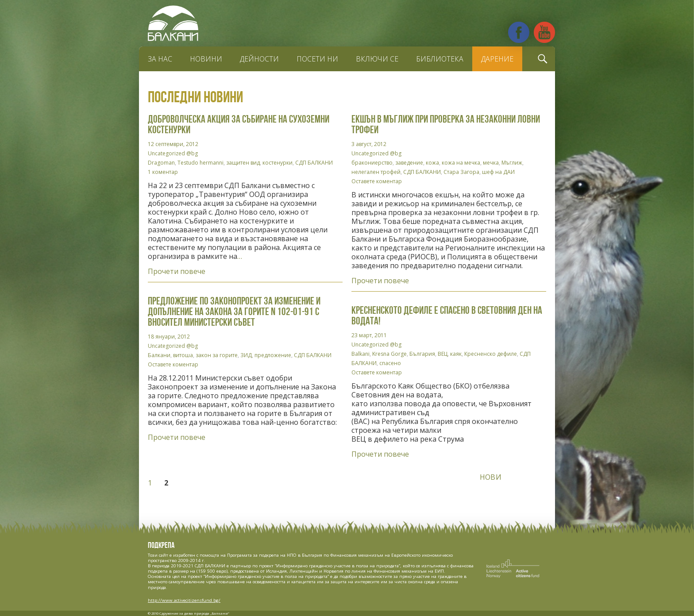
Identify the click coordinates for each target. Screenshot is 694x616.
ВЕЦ (443, 354)
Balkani (360, 354)
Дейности (259, 59)
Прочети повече (177, 271)
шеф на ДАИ (498, 172)
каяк (456, 354)
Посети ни (317, 59)
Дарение (497, 59)
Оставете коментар (377, 181)
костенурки (278, 163)
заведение (409, 163)
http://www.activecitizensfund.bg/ (184, 600)
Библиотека (440, 59)
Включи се (377, 59)
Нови (491, 477)
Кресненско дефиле (491, 354)
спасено (390, 363)
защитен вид (243, 163)
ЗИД (246, 355)
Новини (206, 59)
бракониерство (372, 163)
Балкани (159, 355)
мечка (491, 163)
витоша (183, 355)
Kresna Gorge (389, 354)
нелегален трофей (376, 172)
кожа (432, 163)
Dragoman (161, 163)
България (422, 354)
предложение (273, 355)
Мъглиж (512, 163)
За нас (160, 59)
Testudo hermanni (200, 163)
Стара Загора (461, 172)
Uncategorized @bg (173, 153)
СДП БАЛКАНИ (314, 163)
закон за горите (217, 355)
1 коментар (163, 172)
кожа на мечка (461, 163)
